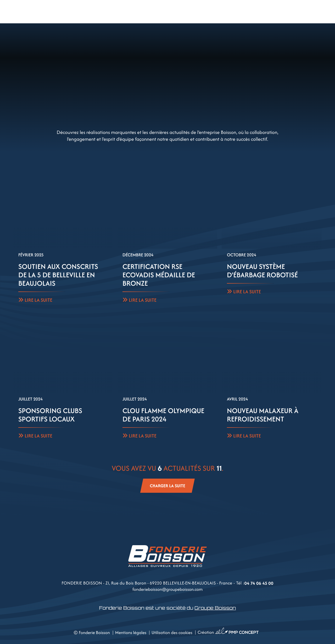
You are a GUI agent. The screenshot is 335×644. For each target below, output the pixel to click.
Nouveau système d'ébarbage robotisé (262, 271)
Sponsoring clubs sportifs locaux (50, 415)
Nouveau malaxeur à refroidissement (263, 415)
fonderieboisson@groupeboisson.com (168, 589)
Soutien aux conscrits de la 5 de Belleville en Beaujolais (58, 275)
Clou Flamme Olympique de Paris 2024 (163, 415)
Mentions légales (131, 632)
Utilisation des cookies (172, 632)
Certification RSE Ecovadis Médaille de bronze (159, 275)
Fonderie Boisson (94, 632)
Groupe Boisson (215, 608)
